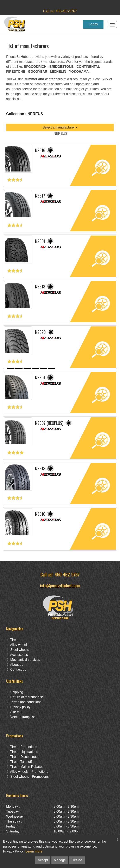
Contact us (17, 670)
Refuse (77, 860)
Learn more (34, 851)
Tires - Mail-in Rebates (25, 767)
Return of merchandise (26, 697)
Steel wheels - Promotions (28, 777)
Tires (12, 640)
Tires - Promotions (22, 747)
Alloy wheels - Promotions (28, 772)
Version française (21, 717)
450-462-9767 (67, 574)
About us (15, 665)
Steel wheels (18, 650)
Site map (15, 712)
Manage (60, 860)
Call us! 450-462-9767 (60, 11)
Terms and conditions (24, 702)
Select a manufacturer (60, 127)
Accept (43, 860)
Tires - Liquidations (23, 752)
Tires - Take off (20, 762)
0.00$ (93, 24)
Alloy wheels (18, 645)
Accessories (18, 655)
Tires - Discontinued (23, 757)
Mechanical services (24, 660)
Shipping (15, 692)
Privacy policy (19, 707)
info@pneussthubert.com (60, 585)
